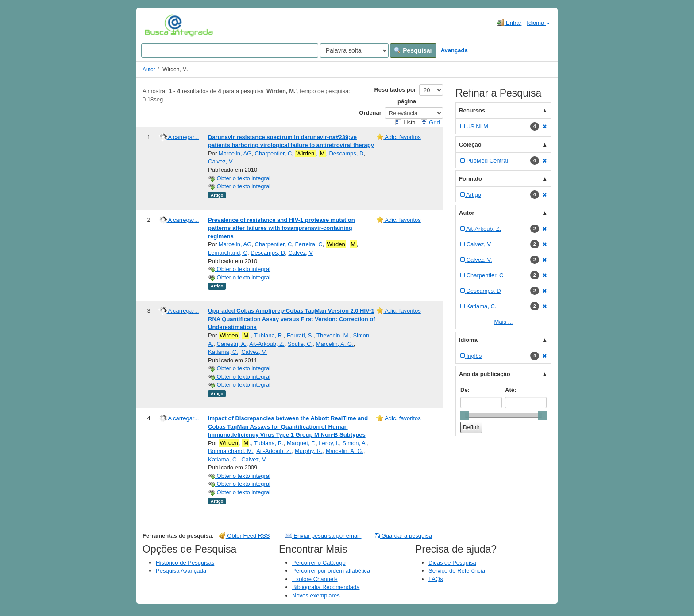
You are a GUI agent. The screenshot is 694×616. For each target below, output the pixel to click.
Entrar (509, 23)
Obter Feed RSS (244, 536)
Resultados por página (395, 95)
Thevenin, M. (333, 335)
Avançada (454, 50)
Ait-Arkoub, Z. (267, 344)
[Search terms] (230, 50)
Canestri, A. (232, 344)
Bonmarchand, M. (231, 451)
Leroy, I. (329, 443)
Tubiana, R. (269, 335)
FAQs (436, 579)
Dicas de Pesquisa (452, 563)
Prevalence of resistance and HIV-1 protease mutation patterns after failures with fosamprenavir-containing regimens (281, 228)
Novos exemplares (316, 595)
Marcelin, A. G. (335, 344)
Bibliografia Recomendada (326, 587)
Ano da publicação (485, 374)
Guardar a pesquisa (403, 536)
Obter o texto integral (239, 178)
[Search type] (354, 50)
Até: (511, 390)
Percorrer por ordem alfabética (331, 571)
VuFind (158, 25)
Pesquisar (413, 50)
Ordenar (370, 113)
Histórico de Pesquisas (185, 563)
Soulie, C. (300, 344)
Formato (470, 179)
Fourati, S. (300, 335)
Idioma (538, 23)
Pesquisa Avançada (181, 571)
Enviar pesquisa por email (323, 536)
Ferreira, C (309, 244)
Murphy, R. (309, 451)
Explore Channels (315, 579)
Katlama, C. (223, 352)
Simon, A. (355, 443)
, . (235, 336)
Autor (149, 70)
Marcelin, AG (235, 153)
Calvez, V (220, 161)
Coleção (470, 145)
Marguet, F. (301, 443)
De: (465, 390)
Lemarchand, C (228, 253)
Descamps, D (346, 153)
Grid (431, 122)
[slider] (465, 415)
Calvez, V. (254, 352)
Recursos (472, 110)
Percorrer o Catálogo (319, 563)
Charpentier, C (274, 153)
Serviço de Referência (457, 571)
